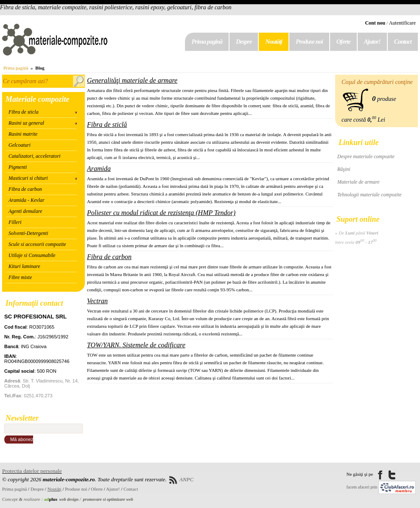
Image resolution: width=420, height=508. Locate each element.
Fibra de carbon (25, 189)
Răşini (344, 169)
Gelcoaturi (20, 145)
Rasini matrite (23, 134)
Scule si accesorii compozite (37, 244)
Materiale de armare (358, 182)
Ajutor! (372, 42)
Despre (244, 42)
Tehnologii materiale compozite (370, 195)
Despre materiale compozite (366, 156)
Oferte (343, 42)
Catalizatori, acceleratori (35, 156)
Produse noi (309, 42)
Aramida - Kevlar (27, 200)
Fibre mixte (20, 277)
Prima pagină (207, 42)
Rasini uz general (26, 123)
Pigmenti (18, 167)
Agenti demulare (25, 211)
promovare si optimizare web (108, 499)
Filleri (15, 222)
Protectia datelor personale (32, 471)
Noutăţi (274, 42)
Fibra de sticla (24, 112)
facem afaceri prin (362, 487)
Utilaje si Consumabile (32, 255)
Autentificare (402, 23)
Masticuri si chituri (28, 178)
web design (69, 499)
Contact (403, 42)
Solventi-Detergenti (28, 233)
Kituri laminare (24, 266)
